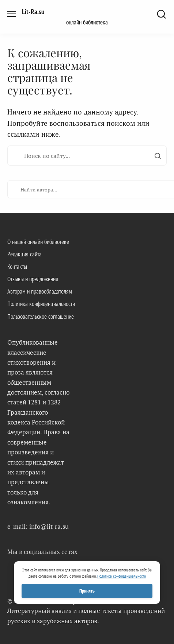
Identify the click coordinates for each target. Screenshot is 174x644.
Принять (87, 591)
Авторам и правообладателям (40, 291)
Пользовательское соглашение (41, 317)
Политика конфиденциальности (41, 304)
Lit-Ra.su (33, 12)
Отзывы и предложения (33, 279)
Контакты (17, 267)
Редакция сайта (24, 254)
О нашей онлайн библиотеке (38, 242)
